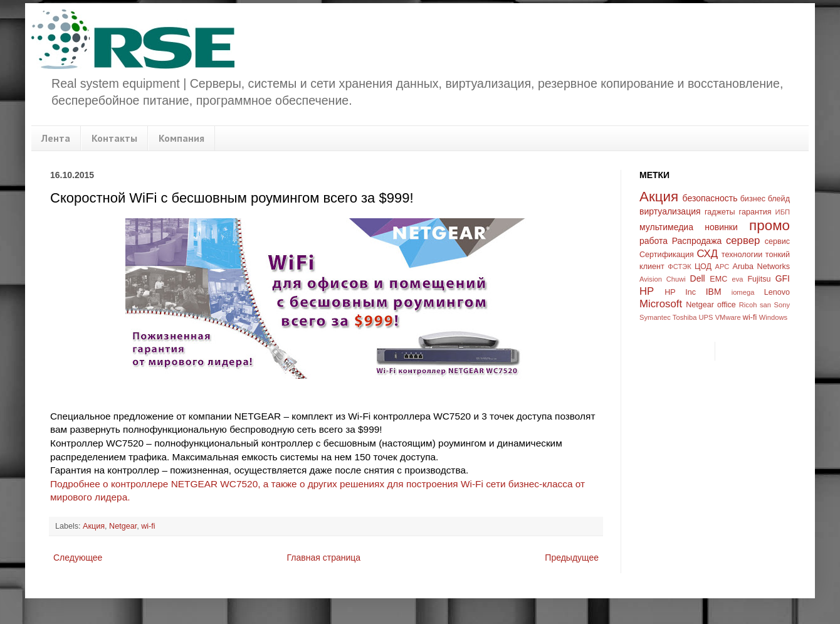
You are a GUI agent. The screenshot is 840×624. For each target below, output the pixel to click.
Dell (698, 278)
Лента (56, 138)
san (765, 305)
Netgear (123, 526)
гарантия (755, 212)
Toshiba (685, 317)
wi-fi (148, 526)
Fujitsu (759, 279)
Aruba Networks (762, 267)
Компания (181, 138)
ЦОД (703, 267)
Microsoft (661, 304)
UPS (706, 317)
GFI (783, 278)
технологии (742, 255)
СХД (707, 254)
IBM (714, 292)
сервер (743, 241)
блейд (779, 199)
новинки (721, 227)
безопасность (710, 198)
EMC (718, 279)
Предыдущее (572, 558)
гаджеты (720, 212)
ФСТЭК (680, 267)
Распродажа (697, 241)
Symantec (655, 317)
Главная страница (324, 558)
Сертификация (667, 255)
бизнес (753, 199)
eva (738, 279)
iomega (743, 292)
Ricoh (748, 305)
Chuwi (676, 279)
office (727, 305)
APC (722, 267)
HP (647, 291)
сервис (777, 241)
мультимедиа (666, 227)
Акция (94, 526)
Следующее (78, 558)
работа (654, 241)
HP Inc (680, 292)
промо (769, 225)
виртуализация (670, 211)
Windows (773, 317)
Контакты (114, 138)
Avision (651, 279)
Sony (782, 305)
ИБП (783, 212)
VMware (728, 317)
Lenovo (777, 292)
